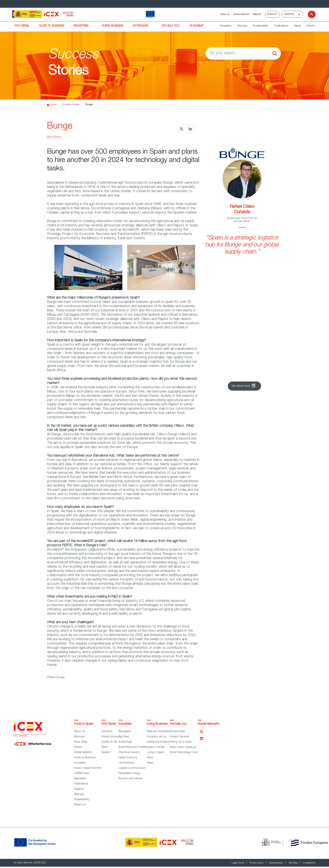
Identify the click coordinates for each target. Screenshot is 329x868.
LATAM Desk (81, 773)
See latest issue (241, 386)
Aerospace (125, 732)
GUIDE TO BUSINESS (52, 26)
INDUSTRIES (81, 26)
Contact (272, 14)
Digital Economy (128, 758)
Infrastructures (110, 737)
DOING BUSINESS (113, 26)
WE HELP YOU (171, 26)
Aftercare (79, 737)
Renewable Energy (129, 773)
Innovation (226, 26)
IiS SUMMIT (197, 26)
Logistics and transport (132, 768)
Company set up (157, 737)
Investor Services (180, 737)
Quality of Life (109, 742)
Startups (242, 26)
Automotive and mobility (133, 747)
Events (311, 26)
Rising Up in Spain (181, 742)
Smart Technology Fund (184, 752)
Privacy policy (257, 863)
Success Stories (71, 105)
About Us (80, 732)
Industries (125, 724)
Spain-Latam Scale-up (183, 747)
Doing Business (157, 724)
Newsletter (80, 779)
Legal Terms (238, 863)
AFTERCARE (141, 26)
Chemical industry (129, 752)
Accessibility (309, 863)
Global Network (241, 14)
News (298, 26)
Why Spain (109, 724)
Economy (107, 732)
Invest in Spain (84, 724)
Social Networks (208, 724)
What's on (80, 805)
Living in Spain (155, 752)
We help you (178, 724)
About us (225, 14)
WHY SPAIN (22, 26)
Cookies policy (276, 863)
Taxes (150, 758)
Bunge (89, 105)
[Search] (309, 14)
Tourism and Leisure (131, 779)
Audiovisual (125, 742)
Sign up (239, 374)
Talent (105, 747)
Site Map (293, 863)
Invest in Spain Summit (88, 768)
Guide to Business (85, 758)
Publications (281, 26)
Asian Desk (81, 742)
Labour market (156, 747)
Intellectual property (158, 742)
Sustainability (261, 26)
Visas (150, 763)
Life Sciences (126, 763)
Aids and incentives (158, 732)
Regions (257, 14)
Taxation (106, 752)
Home (52, 105)
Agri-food (124, 737)
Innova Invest (177, 732)
